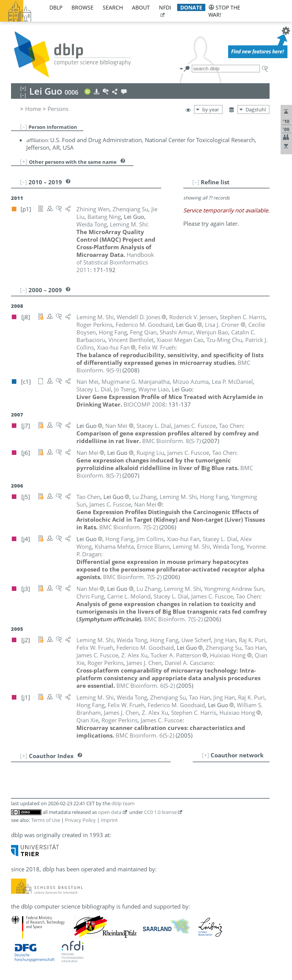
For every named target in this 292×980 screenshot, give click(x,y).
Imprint (109, 820)
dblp (56, 7)
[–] (24, 127)
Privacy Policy (80, 820)
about (141, 7)
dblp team (123, 803)
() (171, 441)
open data (110, 812)
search (113, 7)
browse (83, 7)
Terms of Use (46, 820)
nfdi (165, 7)
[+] (24, 161)
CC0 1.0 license (160, 812)
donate (191, 7)
